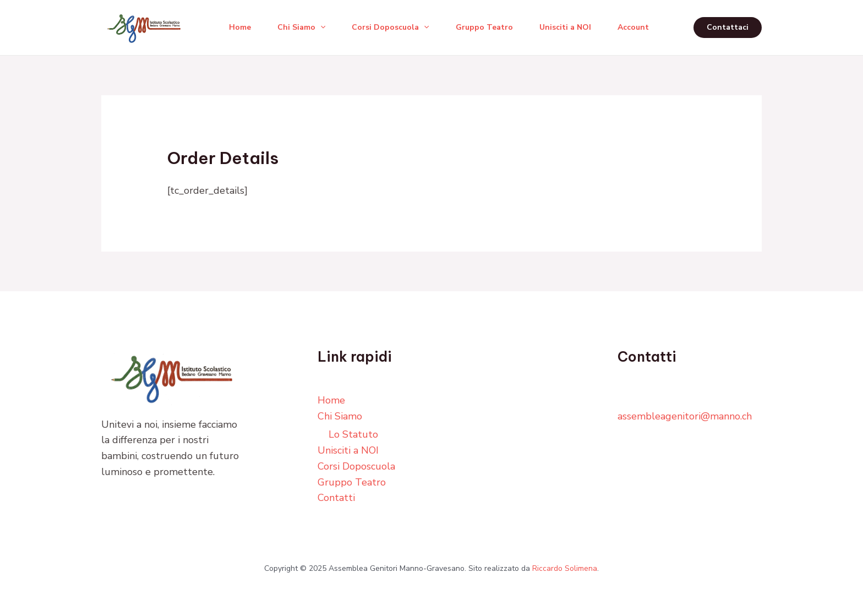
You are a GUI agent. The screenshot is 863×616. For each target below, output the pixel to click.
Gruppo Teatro (484, 27)
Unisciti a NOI (565, 27)
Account (633, 27)
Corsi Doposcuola (390, 28)
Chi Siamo (301, 28)
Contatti (336, 498)
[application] (320, 28)
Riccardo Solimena (565, 568)
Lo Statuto (353, 434)
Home (240, 27)
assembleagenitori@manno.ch (685, 416)
